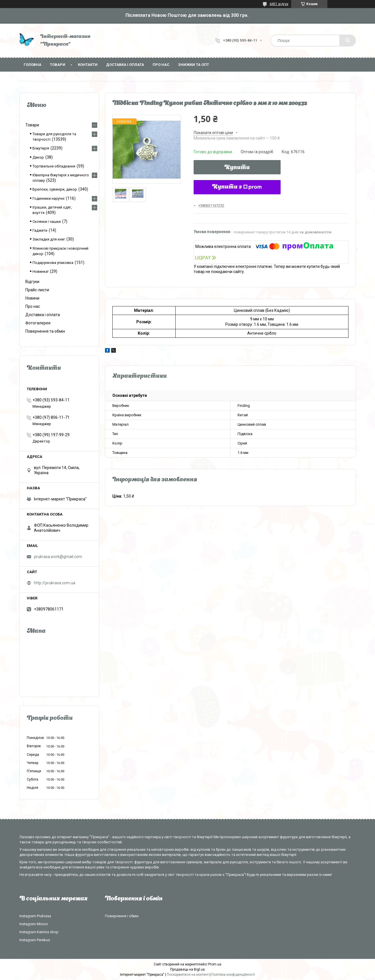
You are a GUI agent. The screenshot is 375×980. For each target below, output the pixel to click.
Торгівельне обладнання (54, 166)
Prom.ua (215, 964)
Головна (33, 65)
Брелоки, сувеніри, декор (55, 189)
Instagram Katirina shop (39, 932)
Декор (38, 157)
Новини (32, 298)
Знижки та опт (193, 65)
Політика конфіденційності (233, 975)
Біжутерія (41, 148)
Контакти (88, 65)
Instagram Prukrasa (35, 916)
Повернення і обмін (122, 916)
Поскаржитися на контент (188, 975)
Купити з (237, 187)
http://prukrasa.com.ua (55, 583)
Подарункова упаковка (53, 263)
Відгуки (32, 282)
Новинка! (40, 271)
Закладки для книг (49, 239)
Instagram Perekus (35, 940)
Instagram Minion (34, 924)
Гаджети (40, 230)
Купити (237, 168)
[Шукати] (348, 41)
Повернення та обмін (45, 331)
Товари (58, 65)
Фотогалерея (38, 323)
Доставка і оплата (125, 65)
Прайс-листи (37, 290)
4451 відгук (279, 4)
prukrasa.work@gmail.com (58, 557)
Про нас (161, 65)
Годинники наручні (48, 198)
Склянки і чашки (47, 222)
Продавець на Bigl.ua (187, 969)
